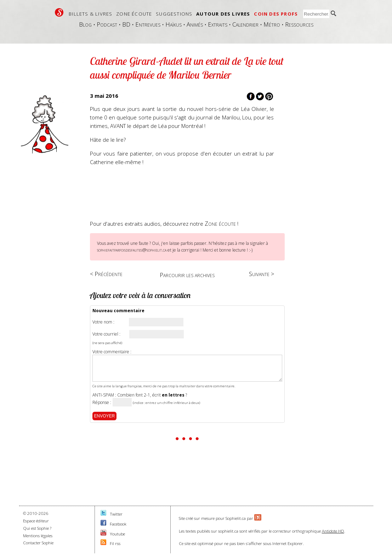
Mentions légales (38, 536)
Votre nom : (103, 322)
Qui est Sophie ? (37, 528)
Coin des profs (276, 14)
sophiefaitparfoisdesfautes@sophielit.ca (132, 250)
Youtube (117, 534)
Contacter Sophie (38, 543)
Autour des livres (223, 14)
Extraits (218, 24)
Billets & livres (90, 14)
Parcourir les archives (187, 275)
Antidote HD (333, 531)
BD (126, 24)
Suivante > (262, 274)
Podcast (107, 24)
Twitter (116, 514)
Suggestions (174, 14)
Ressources (299, 24)
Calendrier (245, 24)
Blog (85, 24)
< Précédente (106, 274)
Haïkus (174, 24)
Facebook (118, 524)
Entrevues (148, 24)
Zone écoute (134, 14)
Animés (195, 24)
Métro (272, 24)
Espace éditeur (36, 521)
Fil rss (115, 543)
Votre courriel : (106, 334)
